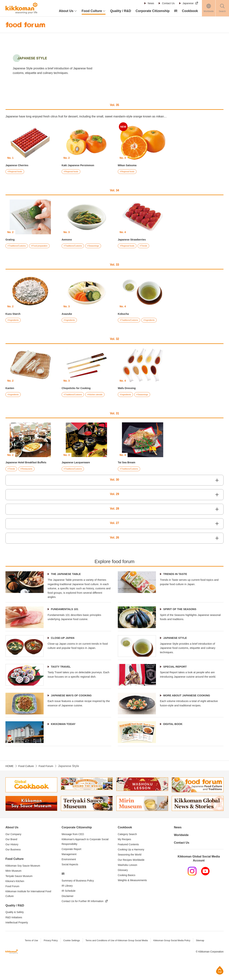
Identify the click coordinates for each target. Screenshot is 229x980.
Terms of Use (28, 957)
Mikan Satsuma (128, 165)
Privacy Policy (48, 957)
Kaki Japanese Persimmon (80, 165)
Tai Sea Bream (128, 464)
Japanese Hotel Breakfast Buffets (29, 464)
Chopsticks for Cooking (78, 389)
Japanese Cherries (18, 165)
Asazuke (68, 314)
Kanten (10, 389)
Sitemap (203, 957)
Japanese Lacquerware (78, 464)
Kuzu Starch (14, 314)
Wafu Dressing (128, 389)
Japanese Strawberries (134, 240)
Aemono (67, 240)
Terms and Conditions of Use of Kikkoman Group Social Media (116, 957)
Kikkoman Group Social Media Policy (174, 957)
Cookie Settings (70, 957)
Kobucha (124, 314)
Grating (11, 240)
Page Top (220, 970)
